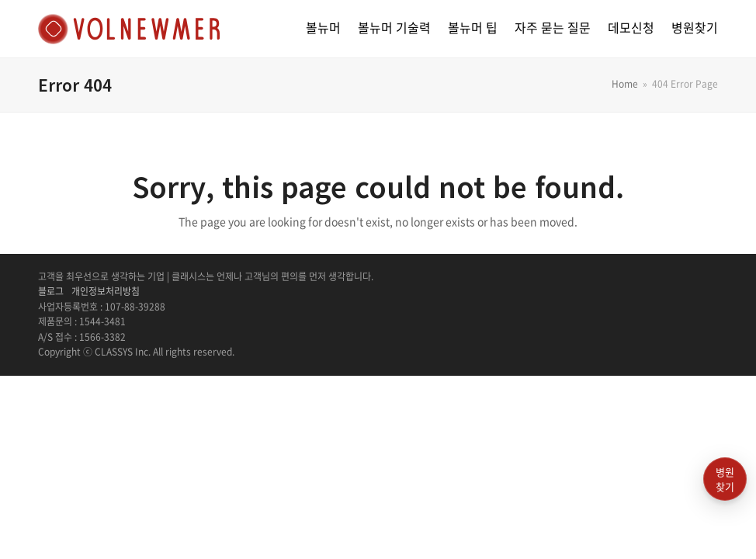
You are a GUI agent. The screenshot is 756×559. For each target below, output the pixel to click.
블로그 (51, 291)
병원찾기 (725, 479)
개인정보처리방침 (106, 291)
